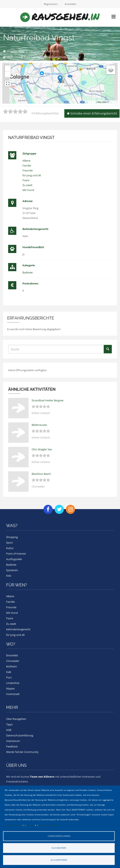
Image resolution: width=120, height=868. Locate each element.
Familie (27, 165)
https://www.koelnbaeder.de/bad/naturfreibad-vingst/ (43, 57)
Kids (9, 576)
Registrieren (51, 4)
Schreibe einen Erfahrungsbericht (92, 113)
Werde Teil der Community (22, 752)
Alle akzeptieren (59, 860)
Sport (9, 543)
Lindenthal (13, 683)
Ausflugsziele (14, 559)
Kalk (9, 672)
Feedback (12, 746)
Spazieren (12, 570)
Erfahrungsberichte (31, 318)
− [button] (8, 74)
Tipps (9, 724)
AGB (9, 730)
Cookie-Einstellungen (59, 836)
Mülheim (12, 666)
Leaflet (92, 102)
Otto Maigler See (42, 449)
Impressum (31, 825)
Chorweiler (13, 661)
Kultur (10, 548)
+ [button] (8, 68)
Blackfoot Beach (41, 474)
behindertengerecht (18, 629)
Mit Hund (28, 190)
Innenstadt (13, 694)
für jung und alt (32, 175)
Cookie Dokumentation (49, 825)
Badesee (28, 272)
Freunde (28, 170)
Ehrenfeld (12, 655)
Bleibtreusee (39, 425)
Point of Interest (16, 554)
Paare (26, 180)
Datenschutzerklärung (14, 825)
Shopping (12, 537)
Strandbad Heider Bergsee (48, 400)
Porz (9, 677)
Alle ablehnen (59, 848)
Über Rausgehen (16, 719)
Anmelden (71, 4)
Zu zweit (27, 185)
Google (113, 102)
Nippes (10, 688)
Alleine (26, 161)
